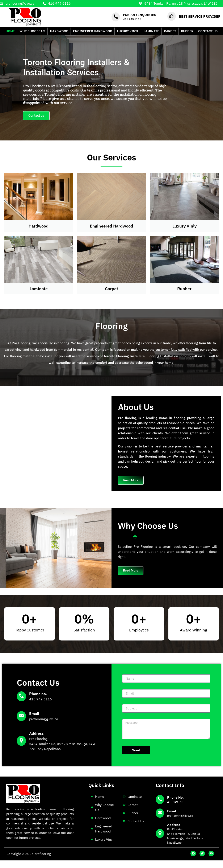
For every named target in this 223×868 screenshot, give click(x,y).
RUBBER (187, 31)
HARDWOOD (59, 31)
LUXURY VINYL (128, 31)
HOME (10, 31)
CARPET (170, 31)
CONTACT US (208, 31)
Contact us (36, 116)
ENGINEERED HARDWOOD (93, 31)
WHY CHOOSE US (32, 31)
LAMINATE (151, 31)
